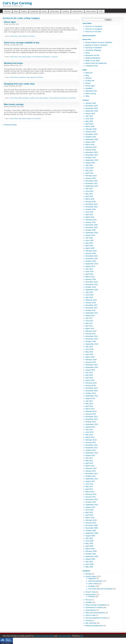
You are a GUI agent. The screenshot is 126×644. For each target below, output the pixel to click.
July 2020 (89, 238)
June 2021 (89, 212)
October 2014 (91, 393)
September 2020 (92, 233)
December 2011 (92, 474)
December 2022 (92, 181)
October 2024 (91, 137)
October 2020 (91, 230)
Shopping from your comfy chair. (20, 84)
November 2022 (92, 183)
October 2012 (91, 450)
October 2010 (91, 502)
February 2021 (91, 220)
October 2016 (91, 341)
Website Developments (94, 626)
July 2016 (89, 347)
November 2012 (92, 448)
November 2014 (92, 391)
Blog (16, 11)
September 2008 (92, 556)
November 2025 (92, 108)
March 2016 (90, 357)
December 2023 (92, 152)
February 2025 (91, 129)
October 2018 (91, 287)
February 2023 (91, 176)
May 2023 (89, 170)
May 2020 (89, 243)
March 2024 (90, 145)
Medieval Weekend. (93, 58)
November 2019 (92, 259)
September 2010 (92, 505)
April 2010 (89, 515)
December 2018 (92, 282)
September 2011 (92, 479)
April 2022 (89, 196)
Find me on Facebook (94, 26)
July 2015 (89, 373)
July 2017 (89, 318)
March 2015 (90, 380)
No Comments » (31, 36)
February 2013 (91, 440)
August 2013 (90, 427)
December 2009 (92, 525)
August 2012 (90, 455)
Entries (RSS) (48, 636)
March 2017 (90, 328)
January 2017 (91, 334)
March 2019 (90, 277)
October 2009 (91, 531)
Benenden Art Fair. (93, 55)
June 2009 (89, 541)
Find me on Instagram (94, 29)
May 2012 (89, 461)
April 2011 (89, 489)
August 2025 (90, 113)
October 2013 (91, 422)
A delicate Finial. (92, 66)
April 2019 (89, 274)
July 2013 (89, 429)
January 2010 (91, 523)
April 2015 (89, 378)
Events (44, 11)
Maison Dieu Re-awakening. (96, 63)
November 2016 (92, 339)
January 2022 (91, 202)
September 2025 (92, 111)
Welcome (8, 11)
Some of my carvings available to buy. (22, 43)
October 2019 (91, 261)
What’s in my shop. (93, 61)
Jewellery (66, 11)
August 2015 (90, 370)
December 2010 (92, 499)
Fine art (88, 600)
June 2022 (89, 191)
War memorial (91, 623)
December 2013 (92, 417)
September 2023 (92, 160)
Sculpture (29, 57)
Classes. (24, 11)
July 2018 (89, 292)
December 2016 (92, 336)
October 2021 (91, 209)
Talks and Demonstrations (95, 613)
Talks (101, 11)
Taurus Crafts (91, 615)
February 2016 (91, 360)
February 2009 (91, 551)
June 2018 (89, 295)
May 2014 (89, 404)
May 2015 (89, 375)
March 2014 (90, 409)
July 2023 (89, 165)
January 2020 (91, 253)
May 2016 (89, 352)
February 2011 (91, 494)
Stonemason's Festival (94, 607)
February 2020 (91, 251)
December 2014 (92, 388)
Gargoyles (92, 578)
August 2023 (90, 163)
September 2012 (92, 453)
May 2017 (89, 323)
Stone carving (91, 11)
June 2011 (89, 484)
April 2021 (89, 215)
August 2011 (90, 481)
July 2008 (89, 562)
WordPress (38, 636)
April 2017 (89, 326)
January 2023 (91, 178)
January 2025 (91, 132)
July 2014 (89, 401)
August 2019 (90, 266)
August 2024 (90, 142)
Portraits (91, 597)
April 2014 (89, 406)
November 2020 (92, 227)
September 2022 (92, 186)
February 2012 (91, 468)
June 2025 (89, 119)
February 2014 (91, 411)
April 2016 (89, 354)
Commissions (22, 77)
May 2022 (89, 194)
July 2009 (89, 538)
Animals (88, 574)
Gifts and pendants (24, 98)
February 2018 (91, 300)
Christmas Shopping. (93, 50)
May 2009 (89, 543)
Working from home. (14, 63)
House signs (10, 22)
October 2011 (91, 476)
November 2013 (92, 419)
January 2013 (91, 442)
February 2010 (91, 520)
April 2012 (89, 463)
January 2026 (91, 103)
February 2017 (91, 331)
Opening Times (78, 11)
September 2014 (92, 396)
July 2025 (89, 116)
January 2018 (91, 303)
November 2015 (92, 365)
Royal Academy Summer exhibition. (99, 42)
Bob (82, 636)
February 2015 (91, 383)
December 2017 (92, 305)
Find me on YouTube (93, 32)
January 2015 (91, 385)
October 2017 (91, 310)
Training (88, 620)
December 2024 (92, 134)
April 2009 (89, 546)
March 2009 (90, 549)
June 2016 (89, 349)
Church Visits (90, 592)
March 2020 (90, 248)
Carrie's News (14, 36)
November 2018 (92, 284)
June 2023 (89, 168)
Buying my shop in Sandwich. (97, 45)
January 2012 (91, 471)
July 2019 (89, 269)
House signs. (55, 11)
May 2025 (89, 121)
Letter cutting (22, 36)
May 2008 (89, 567)
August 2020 (90, 235)
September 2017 (92, 313)
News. (88, 53)
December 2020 (92, 225)
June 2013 (89, 432)
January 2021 (91, 222)
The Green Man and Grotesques (41, 57)
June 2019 (89, 271)
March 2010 (90, 518)
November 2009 (92, 528)
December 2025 (92, 106)
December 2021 (92, 204)
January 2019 (91, 279)
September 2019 (92, 264)
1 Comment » (55, 57)
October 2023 (91, 158)
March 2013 (90, 437)
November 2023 (92, 155)
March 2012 (90, 466)
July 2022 (89, 189)
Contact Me (34, 11)
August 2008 (90, 559)
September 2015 (92, 367)
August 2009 (90, 536)
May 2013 (89, 435)
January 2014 (91, 414)
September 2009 (92, 533)
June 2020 (89, 240)
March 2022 (90, 199)
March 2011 (90, 492)
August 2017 (90, 316)
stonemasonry (91, 610)
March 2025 (90, 126)
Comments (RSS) (64, 636)
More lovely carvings (14, 104)
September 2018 (92, 290)
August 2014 (90, 398)
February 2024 (91, 147)
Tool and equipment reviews (96, 618)
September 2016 (92, 344)
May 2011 (89, 486)
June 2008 (89, 564)
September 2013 (92, 424)
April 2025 (89, 124)
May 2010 (89, 512)
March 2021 (90, 217)
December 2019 (92, 256)
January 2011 (91, 497)
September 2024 (92, 139)
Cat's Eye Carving (17, 3)
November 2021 (92, 207)
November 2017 (92, 308)
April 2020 (89, 246)
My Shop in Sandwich (94, 48)
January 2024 (91, 150)
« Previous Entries (10, 125)
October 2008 (91, 554)
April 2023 (89, 173)
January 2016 (91, 362)
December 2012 (92, 445)
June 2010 (89, 510)
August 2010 (90, 507)
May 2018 (89, 297)
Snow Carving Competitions (96, 605)
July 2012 (89, 458)
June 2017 (89, 321)
